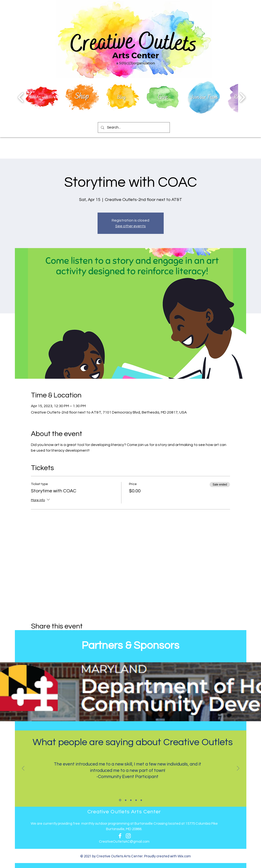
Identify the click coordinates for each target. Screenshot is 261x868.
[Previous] (23, 769)
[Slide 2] (126, 800)
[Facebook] (120, 836)
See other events (130, 226)
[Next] (238, 769)
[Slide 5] (141, 800)
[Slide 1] (120, 800)
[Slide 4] (136, 800)
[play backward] (21, 97)
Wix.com (184, 856)
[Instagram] (128, 836)
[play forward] (242, 97)
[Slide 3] (131, 800)
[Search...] (133, 127)
